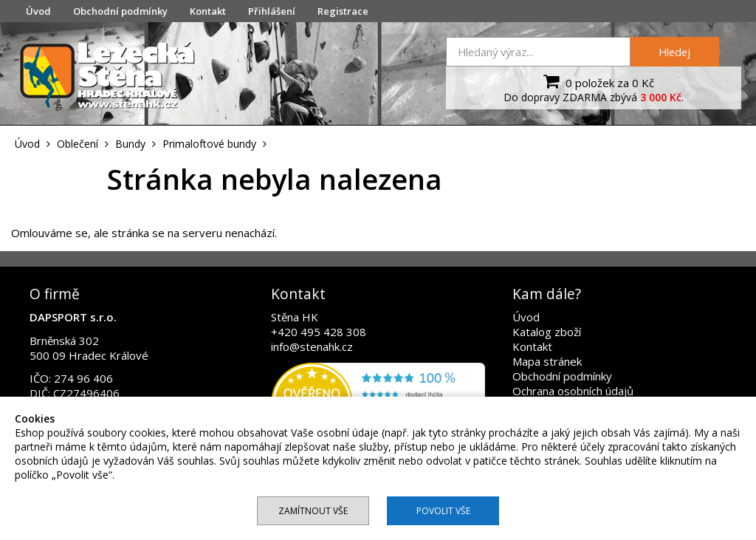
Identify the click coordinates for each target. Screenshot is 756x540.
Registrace (343, 11)
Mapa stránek (547, 361)
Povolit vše (443, 511)
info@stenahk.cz (312, 346)
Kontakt (208, 11)
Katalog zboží (547, 332)
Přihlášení (272, 11)
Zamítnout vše (313, 511)
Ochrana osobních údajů (573, 391)
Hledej (674, 52)
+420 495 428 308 (319, 332)
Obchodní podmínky (120, 11)
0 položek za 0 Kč (597, 81)
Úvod (38, 11)
